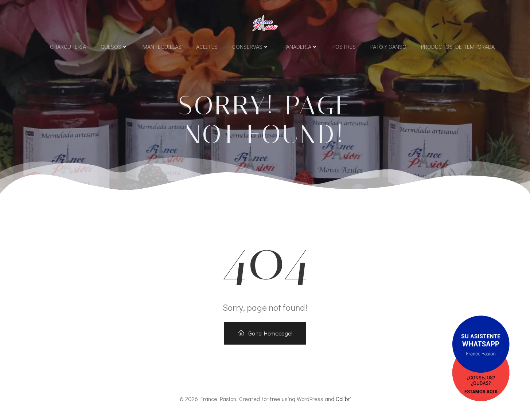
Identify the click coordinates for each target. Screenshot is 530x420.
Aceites (207, 46)
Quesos (114, 46)
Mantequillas (162, 46)
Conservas (251, 46)
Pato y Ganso (388, 46)
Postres (344, 46)
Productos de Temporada (458, 46)
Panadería (301, 46)
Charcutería (68, 46)
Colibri (343, 399)
